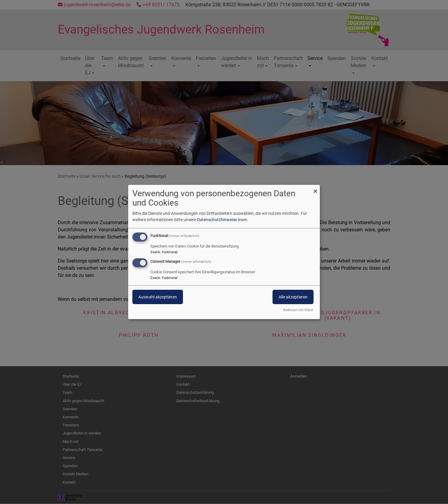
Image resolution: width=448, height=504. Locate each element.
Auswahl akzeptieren (158, 297)
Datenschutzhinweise (217, 220)
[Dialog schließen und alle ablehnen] (315, 189)
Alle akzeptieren (293, 297)
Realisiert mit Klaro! (298, 310)
